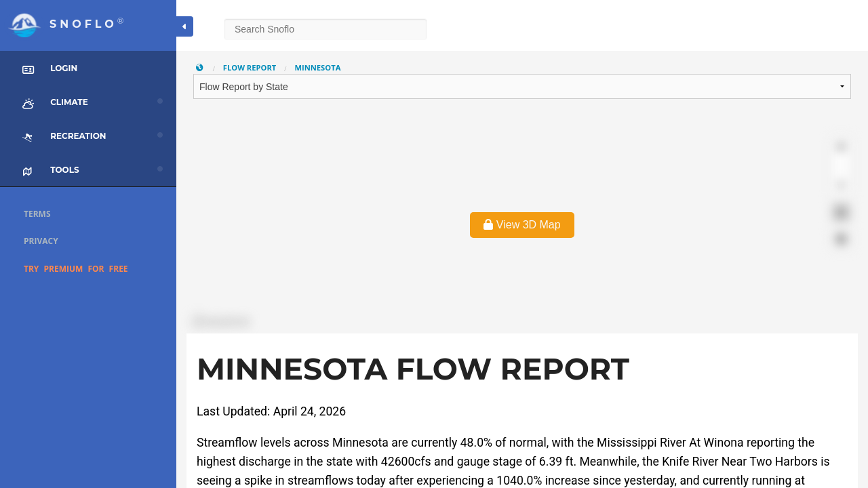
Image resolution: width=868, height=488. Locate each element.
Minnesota (317, 67)
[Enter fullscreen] (841, 212)
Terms (37, 214)
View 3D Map (522, 225)
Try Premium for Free (76, 269)
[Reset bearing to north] (841, 186)
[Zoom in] (841, 147)
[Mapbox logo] (220, 322)
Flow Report (250, 67)
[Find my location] (841, 239)
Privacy (41, 241)
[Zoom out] (841, 166)
